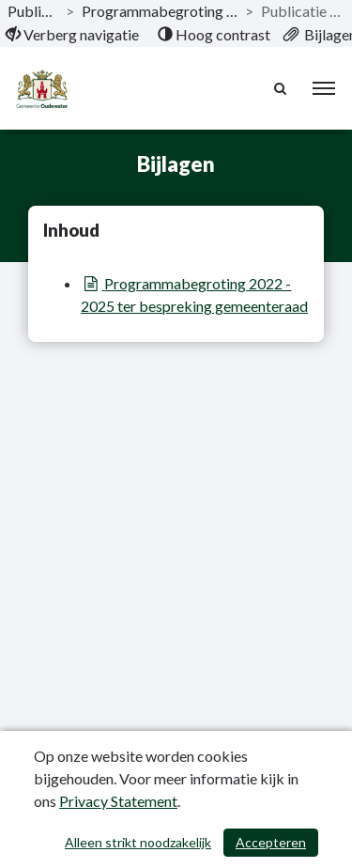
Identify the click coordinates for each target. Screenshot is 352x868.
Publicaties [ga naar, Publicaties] (33, 11)
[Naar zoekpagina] (282, 88)
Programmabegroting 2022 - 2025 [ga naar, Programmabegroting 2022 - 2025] (160, 11)
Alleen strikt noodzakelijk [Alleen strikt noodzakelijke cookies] (138, 842)
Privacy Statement (118, 801)
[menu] (324, 88)
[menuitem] (72, 35)
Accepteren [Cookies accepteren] (271, 842)
